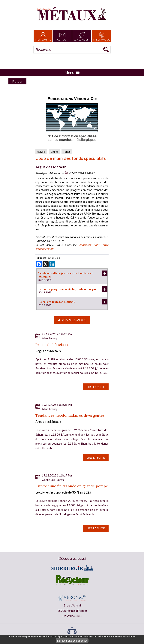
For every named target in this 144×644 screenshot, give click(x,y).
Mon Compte (43, 36)
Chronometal (102, 36)
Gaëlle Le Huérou (53, 480)
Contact (62, 36)
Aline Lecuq (56, 173)
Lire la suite (96, 387)
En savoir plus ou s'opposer (72, 641)
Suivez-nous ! (82, 36)
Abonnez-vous (72, 320)
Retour (17, 81)
